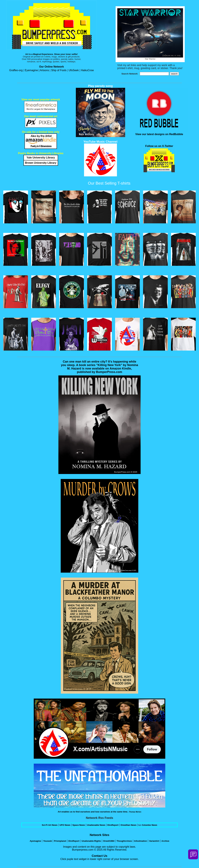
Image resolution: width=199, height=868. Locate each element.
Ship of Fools (59, 70)
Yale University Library (41, 158)
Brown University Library (41, 163)
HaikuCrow (87, 70)
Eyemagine (31, 70)
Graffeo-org (16, 70)
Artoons (45, 70)
